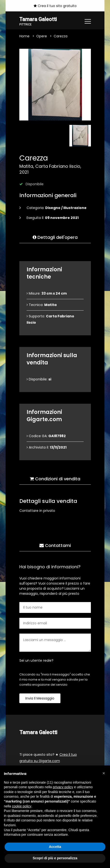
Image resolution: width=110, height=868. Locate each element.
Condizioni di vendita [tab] (55, 479)
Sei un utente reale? (36, 660)
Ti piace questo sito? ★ (48, 758)
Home (24, 36)
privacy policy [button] (63, 787)
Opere (42, 36)
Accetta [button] (55, 847)
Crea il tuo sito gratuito (55, 6)
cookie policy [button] (22, 806)
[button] (104, 773)
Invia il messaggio (40, 698)
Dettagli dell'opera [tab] (55, 237)
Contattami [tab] (55, 545)
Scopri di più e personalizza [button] (55, 858)
